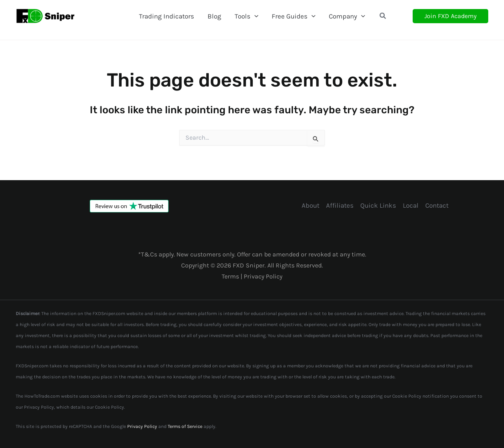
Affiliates (340, 205)
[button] (383, 16)
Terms (231, 276)
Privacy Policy (263, 276)
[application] (254, 16)
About (310, 205)
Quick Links (378, 205)
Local (411, 205)
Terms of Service (185, 426)
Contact (437, 205)
